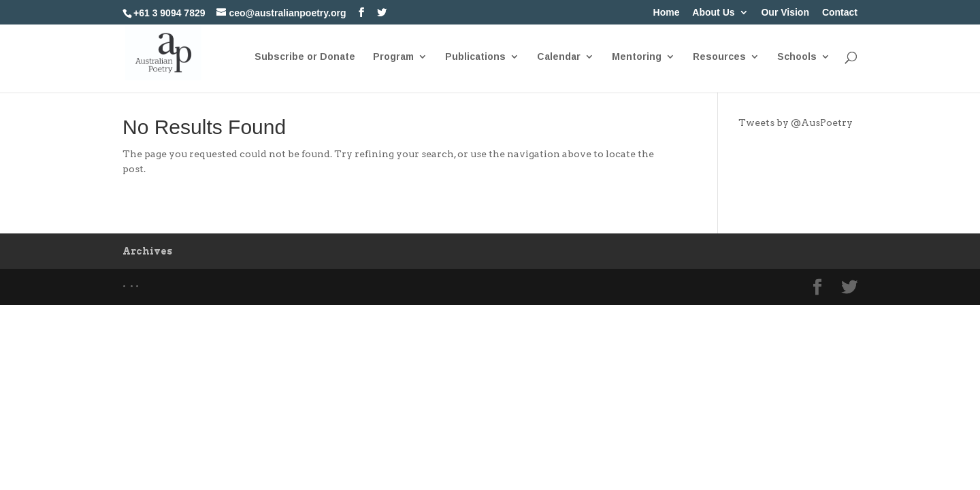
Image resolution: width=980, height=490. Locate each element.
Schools (797, 57)
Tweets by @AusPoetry (796, 122)
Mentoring (637, 57)
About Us (713, 13)
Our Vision (785, 13)
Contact (840, 13)
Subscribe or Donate (305, 57)
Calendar (559, 57)
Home (667, 13)
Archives (147, 251)
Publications (475, 57)
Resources (719, 57)
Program (393, 57)
